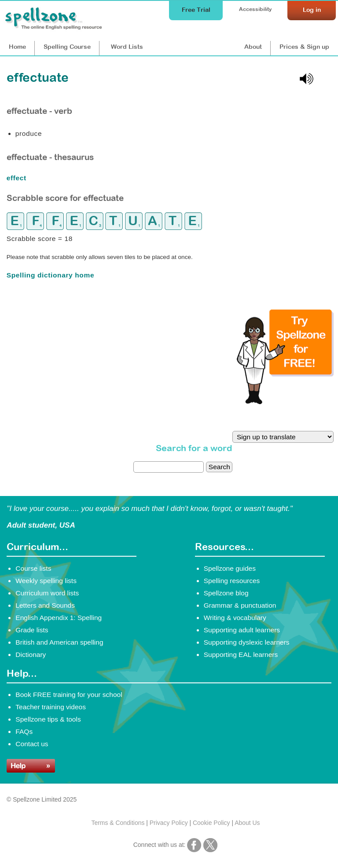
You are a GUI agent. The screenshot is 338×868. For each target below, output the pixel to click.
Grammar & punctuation (240, 605)
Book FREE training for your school (69, 695)
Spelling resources (232, 581)
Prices (304, 47)
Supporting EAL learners (241, 655)
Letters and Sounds (45, 605)
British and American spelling (59, 642)
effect (18, 178)
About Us (247, 823)
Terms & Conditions (118, 823)
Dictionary (31, 655)
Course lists (33, 568)
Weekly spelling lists (46, 581)
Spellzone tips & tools (48, 719)
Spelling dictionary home (50, 275)
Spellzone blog (226, 593)
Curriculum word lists (47, 593)
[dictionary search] (169, 467)
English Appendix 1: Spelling (59, 618)
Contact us (32, 744)
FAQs (24, 731)
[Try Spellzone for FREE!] (285, 402)
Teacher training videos (51, 707)
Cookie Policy (211, 823)
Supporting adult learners (242, 630)
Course (67, 47)
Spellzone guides (230, 568)
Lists (127, 47)
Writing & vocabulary (235, 618)
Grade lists (32, 630)
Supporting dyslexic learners (247, 642)
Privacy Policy (169, 823)
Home (17, 47)
